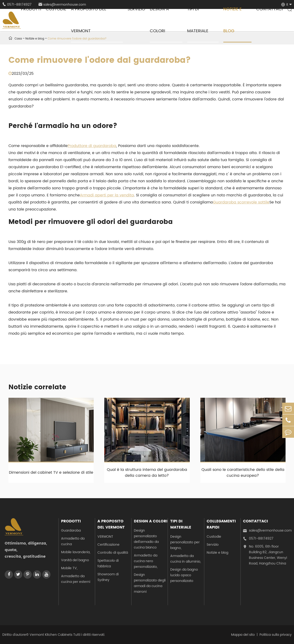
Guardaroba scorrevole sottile (241, 202)
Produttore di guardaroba (92, 146)
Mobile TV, (69, 568)
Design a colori (151, 521)
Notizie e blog (217, 553)
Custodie (214, 537)
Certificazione (108, 545)
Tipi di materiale (181, 524)
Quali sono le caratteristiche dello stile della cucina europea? (243, 473)
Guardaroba (71, 531)
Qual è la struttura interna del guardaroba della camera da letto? (147, 473)
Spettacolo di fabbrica (108, 563)
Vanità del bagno (75, 560)
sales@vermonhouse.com (267, 531)
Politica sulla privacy (276, 635)
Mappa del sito (243, 635)
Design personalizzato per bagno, (185, 542)
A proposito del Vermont (111, 524)
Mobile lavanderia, (76, 552)
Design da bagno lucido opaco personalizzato (184, 575)
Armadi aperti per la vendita (107, 195)
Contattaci (255, 521)
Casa (18, 39)
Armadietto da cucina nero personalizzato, (146, 561)
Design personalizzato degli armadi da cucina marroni (150, 583)
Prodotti (71, 521)
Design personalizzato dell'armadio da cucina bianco (146, 539)
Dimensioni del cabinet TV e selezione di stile (51, 473)
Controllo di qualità (113, 553)
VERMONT (105, 537)
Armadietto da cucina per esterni (76, 579)
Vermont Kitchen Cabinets (51, 635)
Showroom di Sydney (108, 577)
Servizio (213, 545)
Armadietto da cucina (73, 541)
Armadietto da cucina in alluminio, (186, 559)
